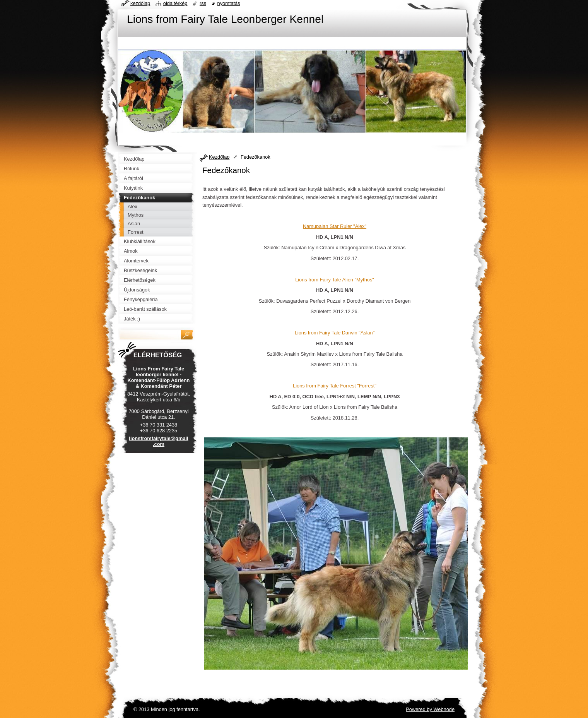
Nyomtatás (229, 3)
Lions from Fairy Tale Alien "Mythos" (335, 280)
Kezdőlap (219, 157)
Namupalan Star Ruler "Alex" (335, 226)
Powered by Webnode (430, 709)
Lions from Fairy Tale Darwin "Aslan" (335, 333)
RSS (203, 3)
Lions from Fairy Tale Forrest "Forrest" (335, 386)
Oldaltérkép (175, 3)
